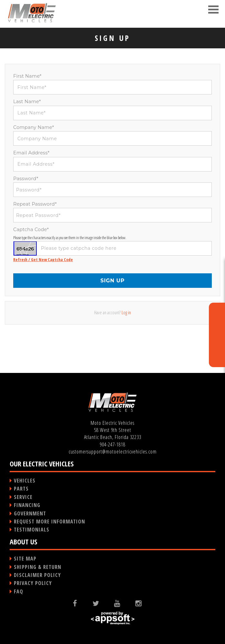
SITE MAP (25, 559)
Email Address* (31, 153)
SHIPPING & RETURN (38, 567)
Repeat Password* (35, 204)
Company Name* (34, 127)
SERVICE (23, 497)
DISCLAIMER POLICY (37, 575)
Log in (126, 312)
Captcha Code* (31, 229)
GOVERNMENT (30, 513)
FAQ (19, 591)
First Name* (27, 76)
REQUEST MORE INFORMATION (49, 522)
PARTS (21, 489)
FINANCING (27, 505)
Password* (26, 179)
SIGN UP (112, 281)
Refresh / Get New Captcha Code (43, 259)
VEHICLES (25, 481)
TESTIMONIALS (32, 530)
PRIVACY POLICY (33, 583)
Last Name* (27, 102)
